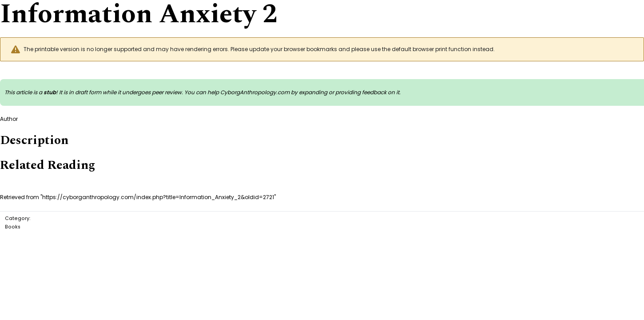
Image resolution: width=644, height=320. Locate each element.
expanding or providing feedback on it (349, 92)
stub (50, 92)
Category (17, 218)
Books (13, 227)
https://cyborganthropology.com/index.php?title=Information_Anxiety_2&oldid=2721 (158, 197)
